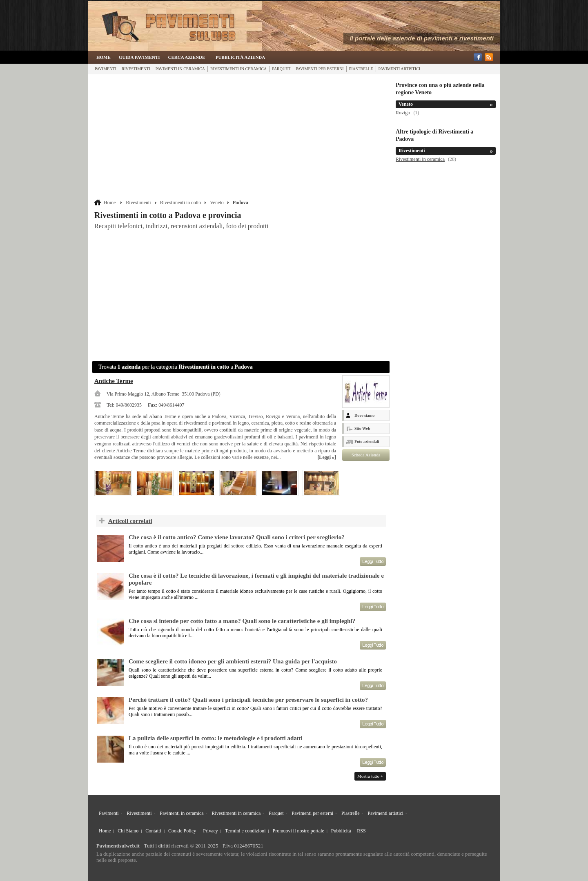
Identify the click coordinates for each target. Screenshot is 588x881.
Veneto (217, 202)
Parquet (281, 69)
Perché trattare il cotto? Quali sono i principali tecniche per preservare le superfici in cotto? (248, 700)
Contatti (153, 831)
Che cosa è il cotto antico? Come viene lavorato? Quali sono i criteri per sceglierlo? (237, 537)
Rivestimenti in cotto (181, 202)
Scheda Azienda (366, 455)
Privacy (210, 831)
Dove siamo (364, 415)
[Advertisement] (242, 138)
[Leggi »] (327, 457)
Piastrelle (361, 69)
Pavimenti (106, 69)
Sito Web (362, 428)
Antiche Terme (114, 381)
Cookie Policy (182, 831)
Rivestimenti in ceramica (238, 69)
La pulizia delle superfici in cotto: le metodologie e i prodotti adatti (216, 738)
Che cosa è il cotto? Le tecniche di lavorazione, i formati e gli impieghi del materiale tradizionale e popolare (256, 579)
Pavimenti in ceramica (180, 69)
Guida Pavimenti (139, 57)
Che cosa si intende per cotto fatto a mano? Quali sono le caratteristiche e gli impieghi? (242, 621)
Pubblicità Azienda (240, 57)
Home (104, 57)
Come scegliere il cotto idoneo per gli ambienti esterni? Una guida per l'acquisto (233, 661)
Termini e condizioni (245, 831)
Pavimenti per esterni (320, 69)
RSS (361, 831)
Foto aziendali (367, 442)
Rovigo (403, 113)
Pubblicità (341, 831)
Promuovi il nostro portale (298, 831)
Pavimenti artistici (399, 69)
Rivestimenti (136, 69)
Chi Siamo (128, 831)
